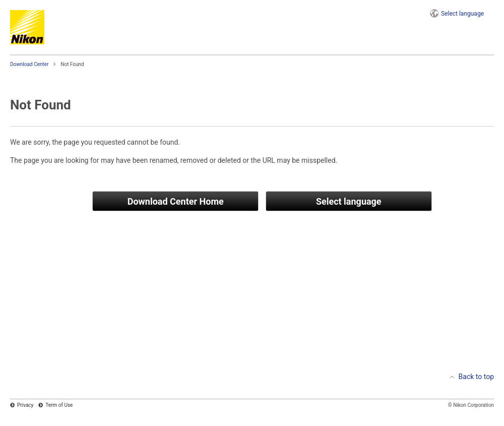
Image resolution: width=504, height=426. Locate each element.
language (462, 14)
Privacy (25, 405)
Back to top (476, 377)
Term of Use (59, 405)
